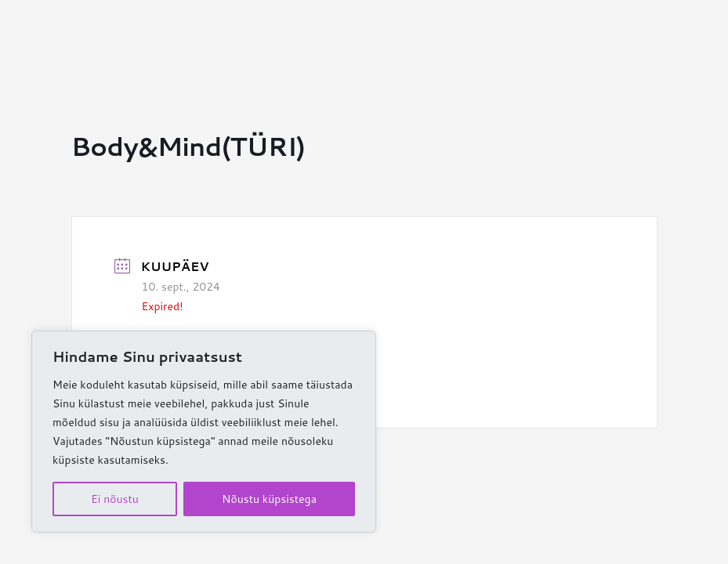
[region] (204, 432)
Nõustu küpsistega (269, 499)
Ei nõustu (115, 499)
